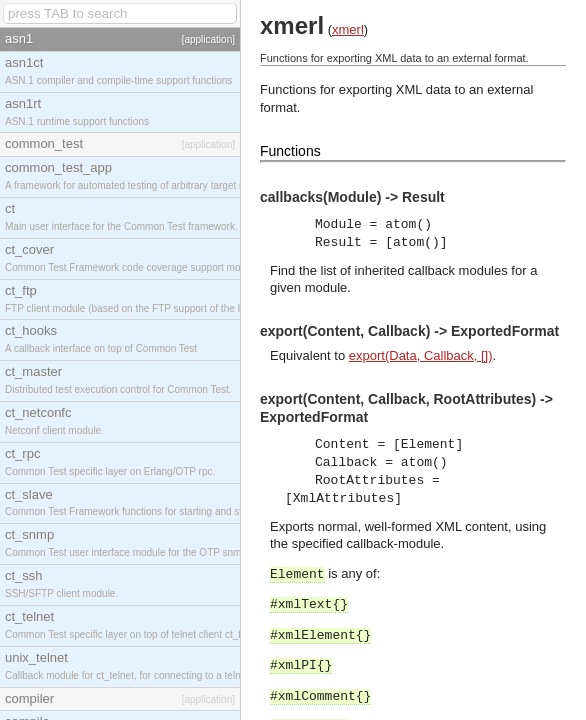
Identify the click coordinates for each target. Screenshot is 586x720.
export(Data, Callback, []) (421, 355)
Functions (290, 151)
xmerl (348, 29)
